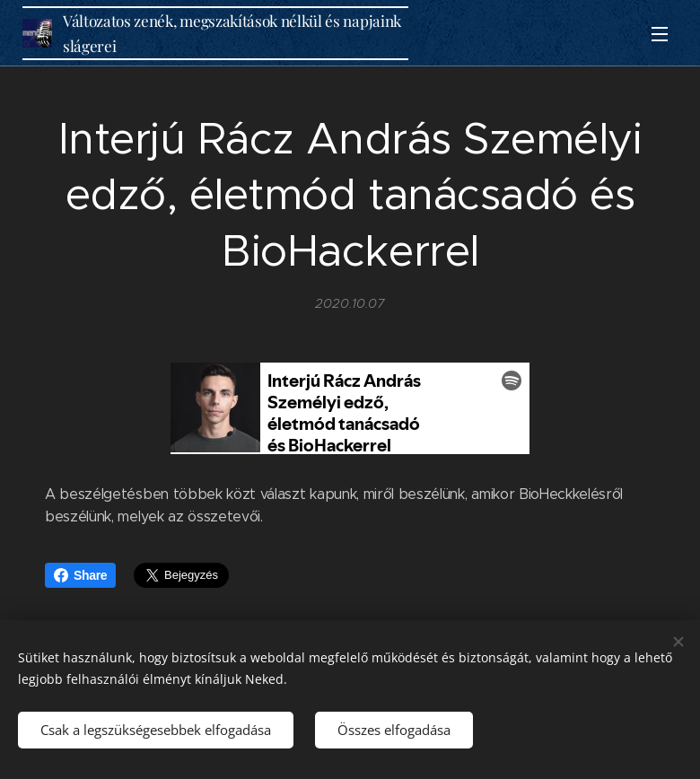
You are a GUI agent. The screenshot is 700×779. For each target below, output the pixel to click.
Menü (660, 34)
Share (80, 575)
